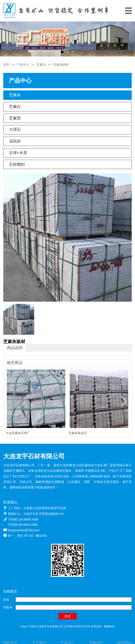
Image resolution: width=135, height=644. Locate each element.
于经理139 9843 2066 (23, 525)
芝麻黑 (15, 118)
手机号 (8, 607)
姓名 (6, 600)
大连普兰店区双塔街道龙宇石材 (45, 508)
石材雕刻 (17, 164)
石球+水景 (18, 153)
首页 (6, 65)
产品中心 (23, 65)
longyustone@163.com (24, 530)
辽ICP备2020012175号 (77, 626)
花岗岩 (15, 141)
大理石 (15, 130)
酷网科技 (109, 626)
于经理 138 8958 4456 (23, 519)
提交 (67, 616)
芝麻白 (15, 107)
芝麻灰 (41, 65)
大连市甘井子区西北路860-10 (43, 514)
